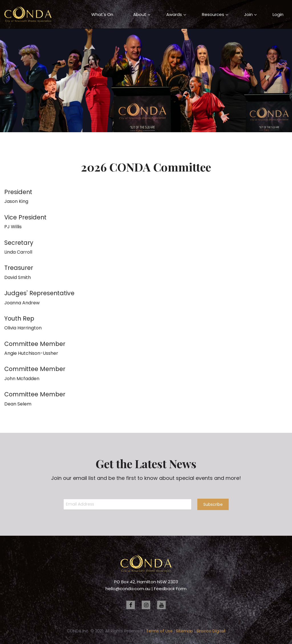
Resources (213, 14)
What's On (102, 14)
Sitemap (184, 631)
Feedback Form (170, 589)
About (140, 14)
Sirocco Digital (211, 631)
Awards (174, 14)
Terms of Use (159, 631)
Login (278, 14)
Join (248, 14)
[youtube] (161, 605)
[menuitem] (102, 14)
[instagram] (146, 605)
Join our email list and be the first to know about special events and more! (146, 478)
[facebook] (131, 605)
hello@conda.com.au (128, 589)
